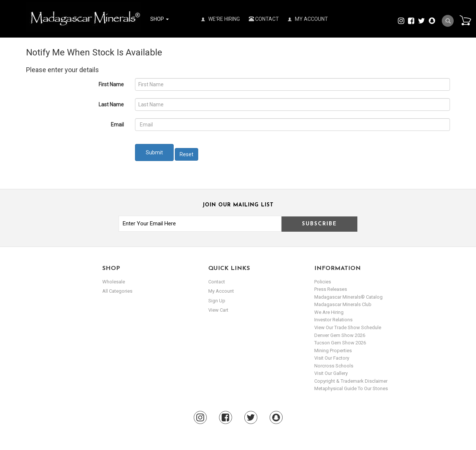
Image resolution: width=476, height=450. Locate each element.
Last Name (111, 105)
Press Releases (331, 289)
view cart (218, 310)
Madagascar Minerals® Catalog (348, 297)
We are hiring (329, 312)
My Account (308, 19)
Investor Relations (333, 320)
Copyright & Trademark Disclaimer (351, 381)
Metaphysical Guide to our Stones (351, 388)
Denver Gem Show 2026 (340, 335)
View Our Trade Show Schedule (348, 327)
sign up (217, 301)
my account (221, 291)
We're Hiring (221, 19)
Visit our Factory (332, 358)
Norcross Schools (334, 366)
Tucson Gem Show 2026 (340, 343)
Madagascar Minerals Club (343, 304)
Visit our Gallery (331, 373)
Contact (264, 19)
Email (117, 125)
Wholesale (114, 282)
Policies (323, 282)
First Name (111, 84)
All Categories (117, 291)
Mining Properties (333, 351)
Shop (160, 19)
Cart (465, 20)
